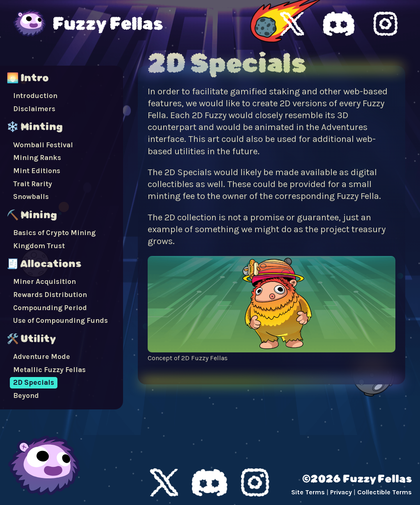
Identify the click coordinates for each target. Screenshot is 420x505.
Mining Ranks (37, 158)
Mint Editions (37, 171)
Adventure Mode (42, 356)
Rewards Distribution (50, 295)
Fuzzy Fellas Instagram (386, 24)
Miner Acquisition (45, 281)
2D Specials (34, 382)
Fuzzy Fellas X (292, 24)
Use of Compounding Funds (60, 320)
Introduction (35, 96)
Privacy (341, 492)
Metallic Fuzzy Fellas (49, 370)
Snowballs (31, 197)
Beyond (26, 395)
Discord (210, 482)
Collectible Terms (385, 492)
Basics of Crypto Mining (54, 233)
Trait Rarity (33, 184)
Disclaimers (34, 109)
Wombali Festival (43, 145)
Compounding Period (50, 308)
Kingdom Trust (39, 246)
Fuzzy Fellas (108, 24)
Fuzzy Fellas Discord (339, 24)
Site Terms (308, 492)
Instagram (255, 482)
